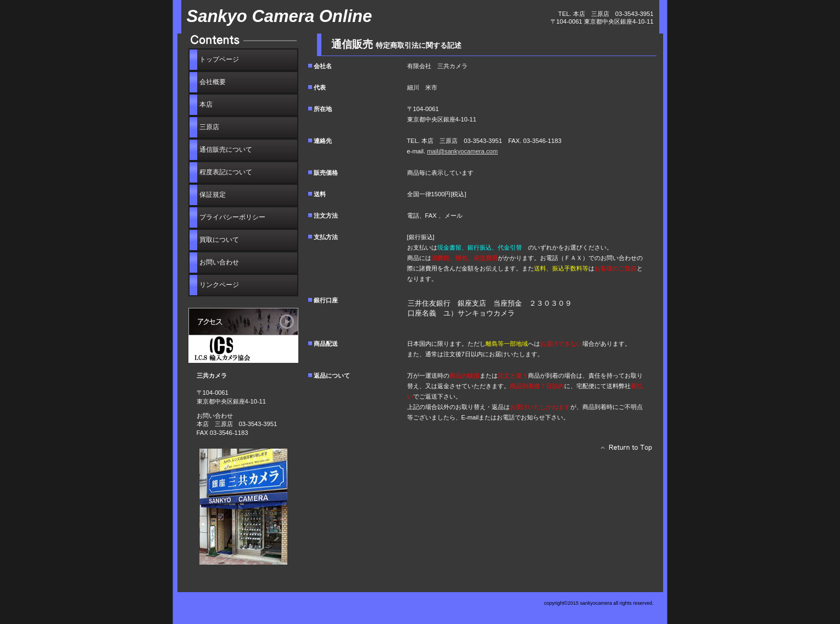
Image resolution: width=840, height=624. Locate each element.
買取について (219, 240)
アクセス (243, 322)
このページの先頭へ (623, 450)
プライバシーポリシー (232, 217)
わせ (219, 262)
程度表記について (226, 172)
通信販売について (226, 150)
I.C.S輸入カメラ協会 (243, 349)
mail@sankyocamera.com (462, 151)
